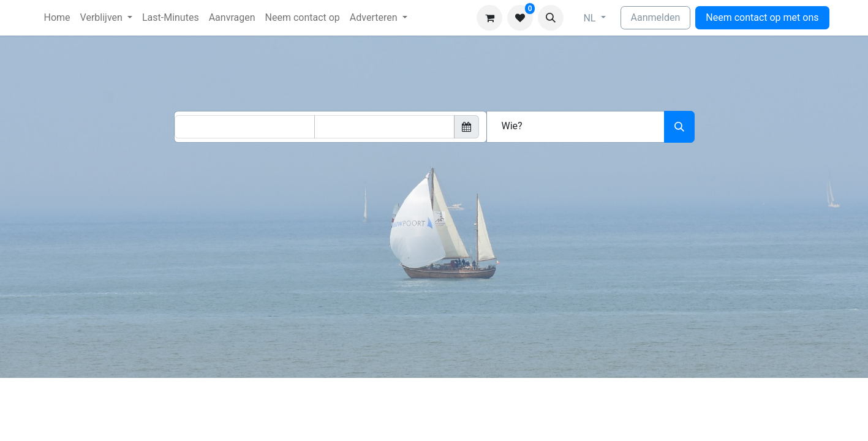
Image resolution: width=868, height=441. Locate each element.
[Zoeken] (679, 127)
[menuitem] (57, 18)
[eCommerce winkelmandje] (489, 18)
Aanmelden (656, 17)
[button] (551, 18)
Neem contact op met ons (762, 17)
